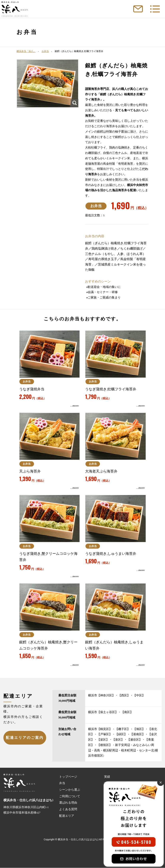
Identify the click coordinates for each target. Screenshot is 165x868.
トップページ (68, 777)
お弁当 (45, 51)
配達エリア (67, 816)
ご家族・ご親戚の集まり (104, 298)
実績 (107, 777)
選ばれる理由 (68, 803)
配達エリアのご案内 (25, 738)
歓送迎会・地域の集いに (104, 287)
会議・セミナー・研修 (103, 292)
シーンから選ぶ (70, 790)
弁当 (62, 783)
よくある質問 (68, 809)
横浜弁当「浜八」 (26, 51)
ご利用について (70, 796)
